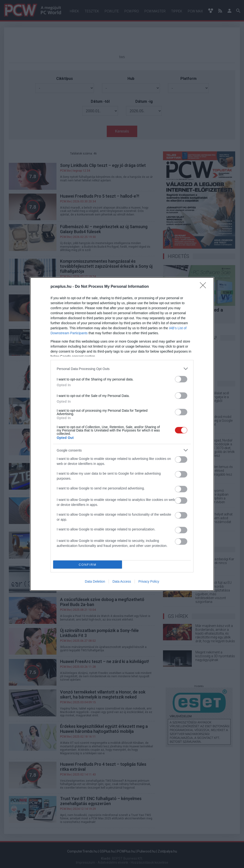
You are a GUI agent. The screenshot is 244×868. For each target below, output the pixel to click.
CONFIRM (88, 565)
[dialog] (122, 434)
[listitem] (122, 369)
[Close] (204, 287)
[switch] (181, 379)
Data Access (122, 581)
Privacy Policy (149, 581)
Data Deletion (95, 581)
